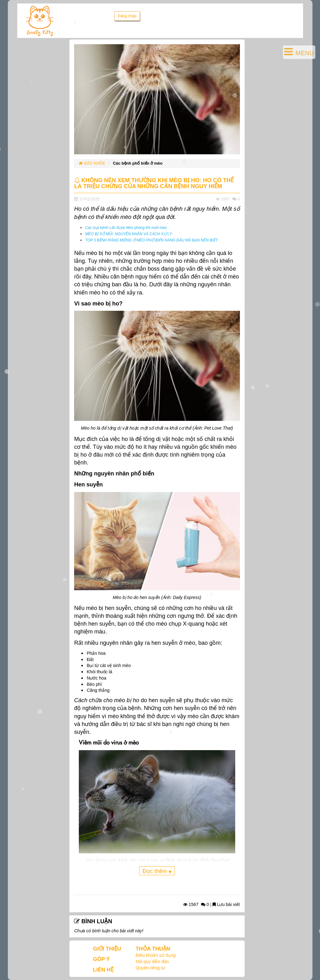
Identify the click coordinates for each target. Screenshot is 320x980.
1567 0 (196, 904)
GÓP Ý (101, 959)
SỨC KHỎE (92, 163)
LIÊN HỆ (103, 970)
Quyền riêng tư (150, 968)
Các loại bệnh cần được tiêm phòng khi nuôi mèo (126, 228)
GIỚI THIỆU (107, 949)
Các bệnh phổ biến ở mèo (138, 163)
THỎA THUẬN (153, 949)
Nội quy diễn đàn (152, 961)
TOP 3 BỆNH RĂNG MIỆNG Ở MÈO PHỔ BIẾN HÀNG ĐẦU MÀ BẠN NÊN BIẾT (151, 240)
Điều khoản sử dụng (156, 955)
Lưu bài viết (226, 904)
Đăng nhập (127, 16)
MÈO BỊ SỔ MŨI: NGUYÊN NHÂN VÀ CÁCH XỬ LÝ (128, 234)
